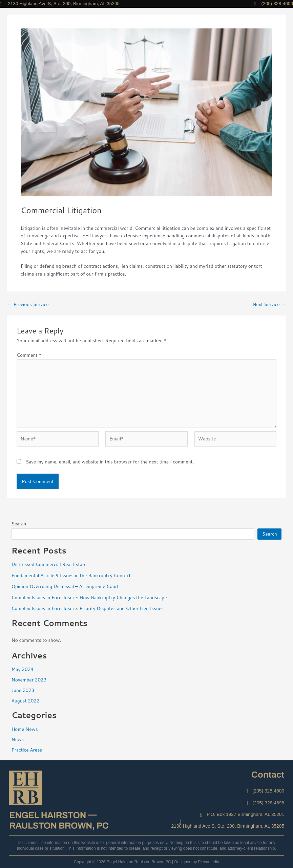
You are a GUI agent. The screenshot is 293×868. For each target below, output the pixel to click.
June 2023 (23, 690)
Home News (25, 729)
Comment (29, 355)
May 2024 (23, 669)
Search (19, 524)
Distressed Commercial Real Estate (49, 564)
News (18, 739)
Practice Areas (27, 750)
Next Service (269, 304)
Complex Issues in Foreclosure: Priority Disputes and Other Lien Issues (88, 608)
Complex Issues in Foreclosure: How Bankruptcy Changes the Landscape (89, 597)
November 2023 (29, 680)
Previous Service (28, 304)
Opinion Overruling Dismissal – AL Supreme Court (65, 586)
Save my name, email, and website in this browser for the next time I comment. (110, 462)
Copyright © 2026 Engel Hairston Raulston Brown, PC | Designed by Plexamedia (147, 862)
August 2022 (26, 701)
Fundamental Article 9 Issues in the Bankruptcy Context (71, 575)
